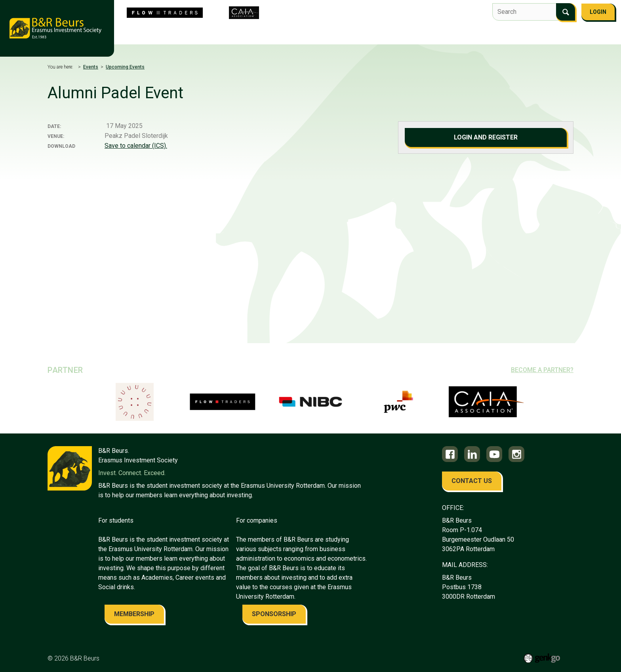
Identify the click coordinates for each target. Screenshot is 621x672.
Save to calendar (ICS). (136, 146)
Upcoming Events (125, 67)
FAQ (474, 34)
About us (150, 34)
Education (345, 34)
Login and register (486, 137)
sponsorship (274, 614)
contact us (472, 481)
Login (598, 12)
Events (309, 34)
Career (381, 34)
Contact (446, 34)
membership (134, 614)
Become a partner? (542, 370)
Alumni (412, 34)
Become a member (516, 34)
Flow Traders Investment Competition (231, 34)
